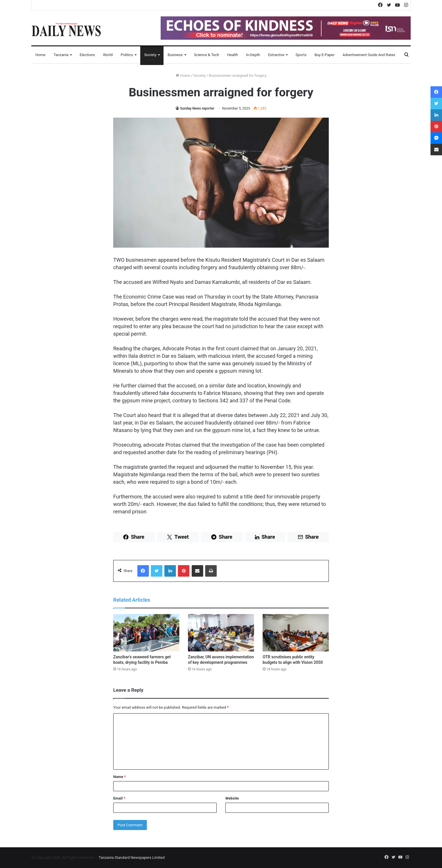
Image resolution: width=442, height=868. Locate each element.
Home (40, 55)
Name (120, 777)
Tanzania (61, 55)
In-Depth (253, 55)
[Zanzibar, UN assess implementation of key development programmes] (221, 633)
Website (232, 798)
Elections (87, 55)
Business (175, 55)
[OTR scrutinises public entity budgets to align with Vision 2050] (296, 633)
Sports (301, 55)
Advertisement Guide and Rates (369, 55)
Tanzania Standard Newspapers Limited (132, 858)
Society (150, 55)
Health (232, 55)
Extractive (276, 55)
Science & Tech (207, 55)
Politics (127, 55)
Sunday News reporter (197, 108)
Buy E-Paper (324, 55)
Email (119, 798)
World (108, 55)
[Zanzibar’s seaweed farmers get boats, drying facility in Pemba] (146, 633)
